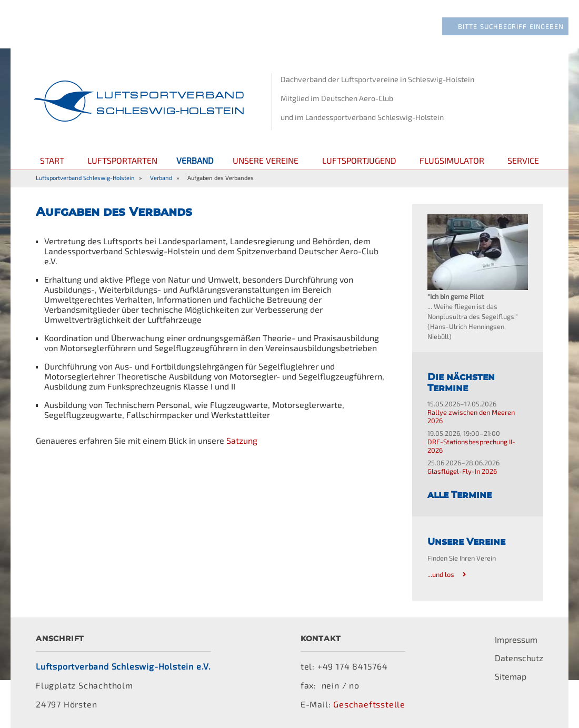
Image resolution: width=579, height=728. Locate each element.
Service (523, 160)
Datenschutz (519, 658)
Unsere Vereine (266, 160)
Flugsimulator (452, 160)
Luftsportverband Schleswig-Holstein (85, 178)
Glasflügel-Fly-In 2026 (462, 471)
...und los (441, 574)
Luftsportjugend (359, 160)
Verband (161, 178)
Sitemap (511, 676)
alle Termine (460, 495)
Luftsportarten (122, 160)
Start (52, 160)
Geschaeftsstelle (369, 704)
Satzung (242, 440)
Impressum (516, 639)
